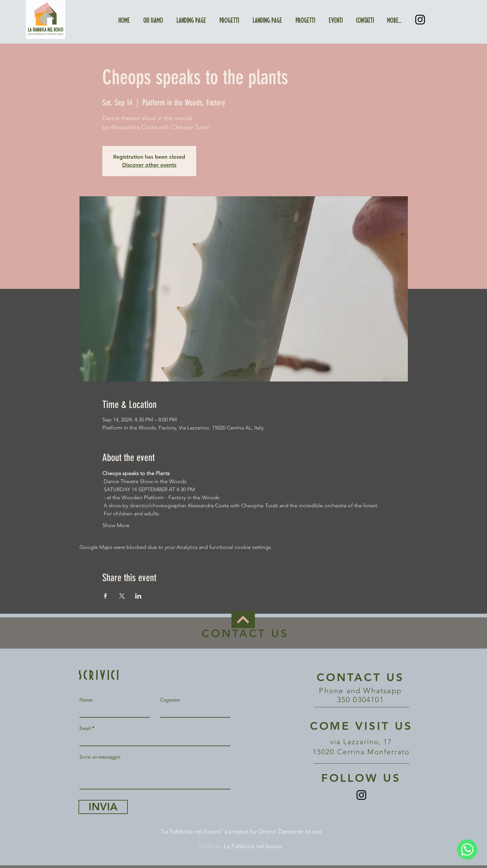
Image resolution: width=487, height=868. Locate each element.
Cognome (170, 700)
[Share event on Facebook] (105, 596)
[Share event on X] (122, 596)
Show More (116, 525)
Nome (86, 700)
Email (85, 728)
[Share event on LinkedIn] (138, 596)
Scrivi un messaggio (100, 757)
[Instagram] (420, 20)
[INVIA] (103, 807)
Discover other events (149, 165)
